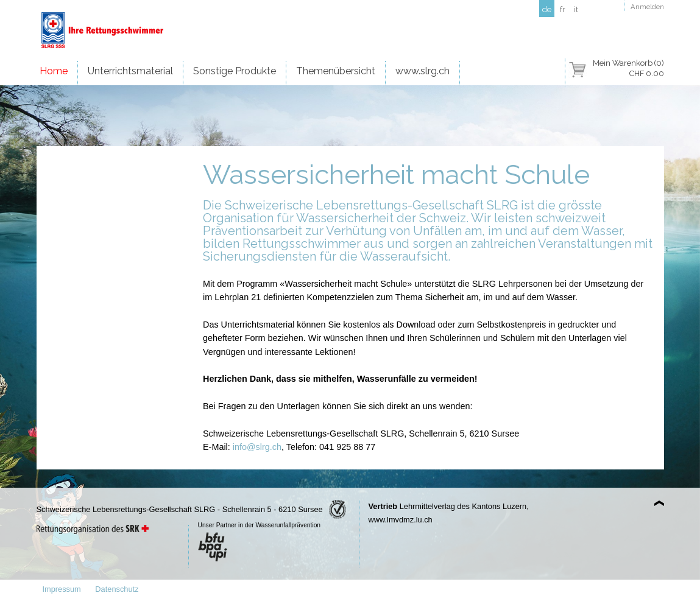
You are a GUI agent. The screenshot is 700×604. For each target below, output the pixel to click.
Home (54, 71)
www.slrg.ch (422, 71)
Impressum (62, 589)
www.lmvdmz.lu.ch (401, 520)
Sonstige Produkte (235, 71)
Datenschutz (117, 589)
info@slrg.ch (257, 447)
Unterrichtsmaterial (130, 71)
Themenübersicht (336, 71)
